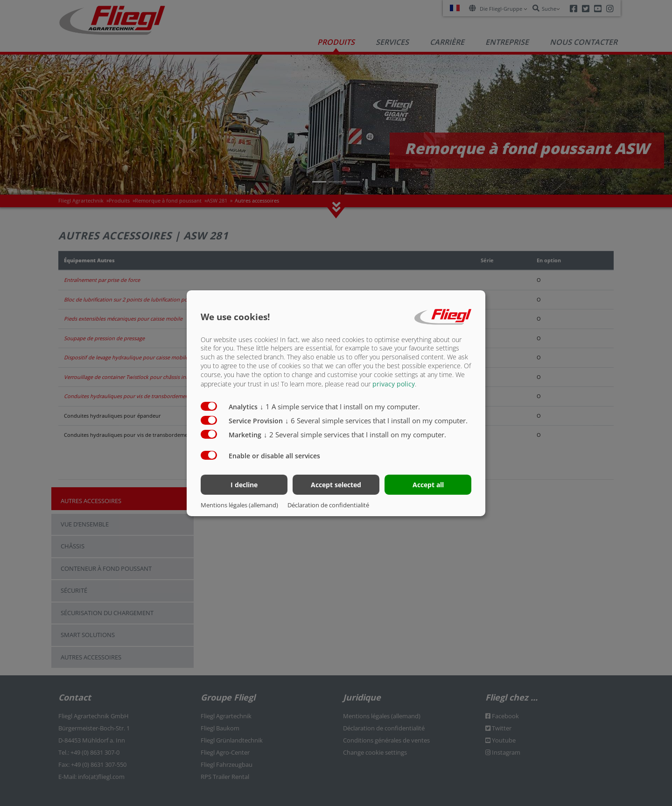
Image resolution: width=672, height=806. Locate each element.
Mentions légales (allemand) (239, 505)
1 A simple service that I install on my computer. (340, 407)
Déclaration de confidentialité (328, 505)
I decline (244, 485)
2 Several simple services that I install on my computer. (355, 435)
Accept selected (336, 485)
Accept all (428, 485)
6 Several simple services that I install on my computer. (376, 421)
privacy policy (394, 384)
